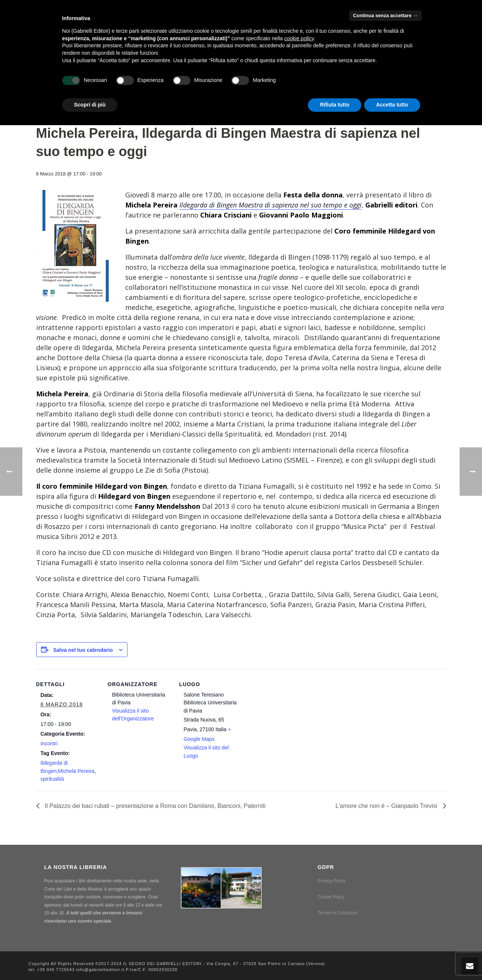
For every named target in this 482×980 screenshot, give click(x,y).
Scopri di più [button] (90, 105)
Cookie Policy (331, 897)
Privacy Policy (332, 881)
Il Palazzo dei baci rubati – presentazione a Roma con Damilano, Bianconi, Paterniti (155, 806)
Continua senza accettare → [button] (385, 15)
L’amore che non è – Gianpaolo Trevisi (387, 806)
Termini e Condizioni (338, 913)
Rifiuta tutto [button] (335, 105)
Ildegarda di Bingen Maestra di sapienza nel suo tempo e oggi (270, 205)
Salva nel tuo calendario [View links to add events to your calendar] (83, 650)
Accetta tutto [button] (392, 105)
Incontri (49, 743)
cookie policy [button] (299, 38)
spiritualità (52, 779)
